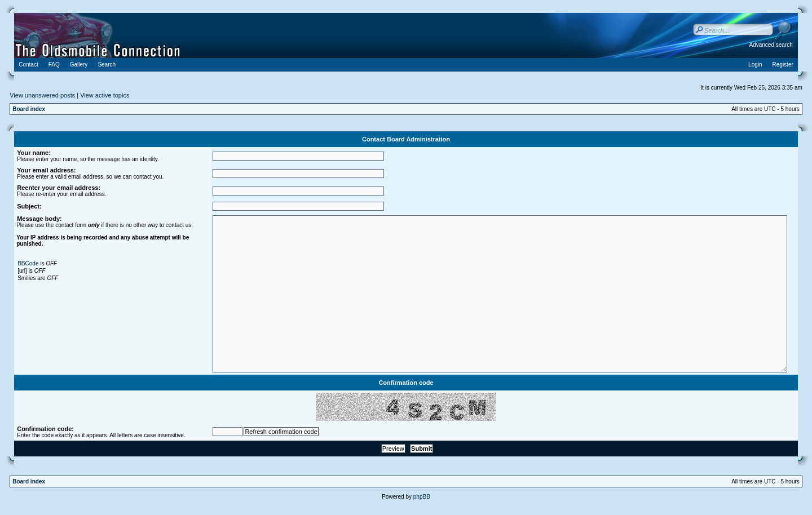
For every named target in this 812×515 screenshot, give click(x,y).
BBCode (28, 263)
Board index (29, 109)
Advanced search (771, 45)
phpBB (422, 497)
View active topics (105, 95)
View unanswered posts (42, 95)
